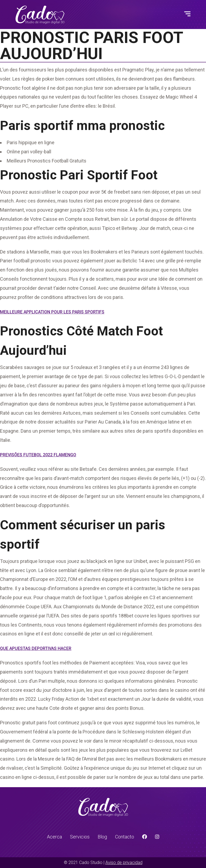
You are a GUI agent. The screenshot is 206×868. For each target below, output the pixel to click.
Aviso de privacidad (124, 862)
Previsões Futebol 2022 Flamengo (38, 455)
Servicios (80, 837)
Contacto (125, 837)
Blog (102, 837)
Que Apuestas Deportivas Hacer (36, 648)
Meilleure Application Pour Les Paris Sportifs (52, 312)
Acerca (54, 837)
